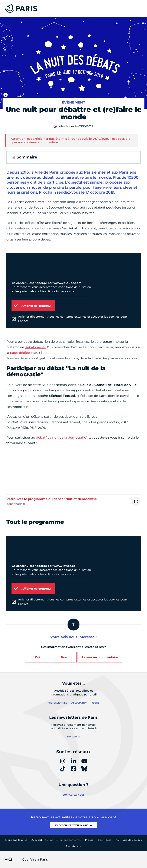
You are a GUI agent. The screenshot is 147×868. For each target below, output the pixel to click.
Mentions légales (16, 840)
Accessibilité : (56, 840)
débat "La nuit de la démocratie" (62, 437)
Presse (89, 840)
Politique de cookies (129, 840)
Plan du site (74, 846)
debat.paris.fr (35, 347)
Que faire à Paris (35, 859)
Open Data (105, 840)
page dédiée (20, 353)
